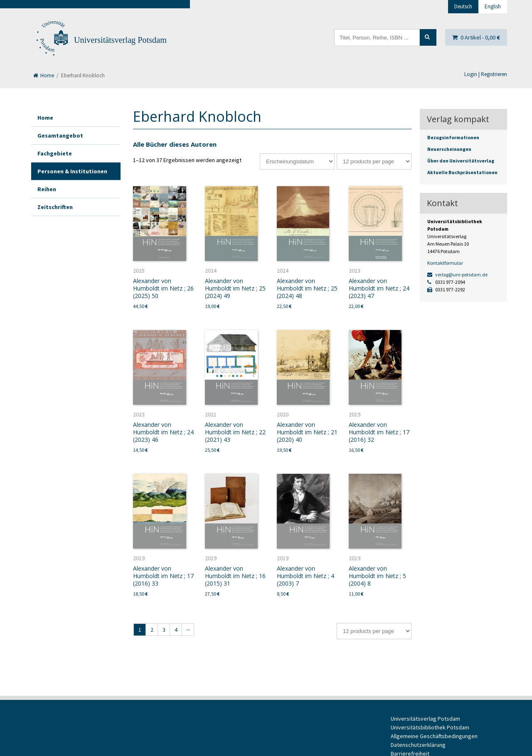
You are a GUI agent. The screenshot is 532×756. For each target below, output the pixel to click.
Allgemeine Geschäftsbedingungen (434, 736)
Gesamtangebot (60, 135)
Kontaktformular (445, 263)
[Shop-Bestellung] (297, 161)
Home (44, 75)
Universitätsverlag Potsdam (120, 40)
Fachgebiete (55, 153)
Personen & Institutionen (72, 171)
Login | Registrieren (486, 74)
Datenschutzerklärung (418, 745)
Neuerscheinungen (449, 149)
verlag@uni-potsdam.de (457, 275)
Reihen (47, 189)
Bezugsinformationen (453, 137)
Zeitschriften (55, 207)
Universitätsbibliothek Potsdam (430, 727)
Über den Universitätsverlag (461, 161)
